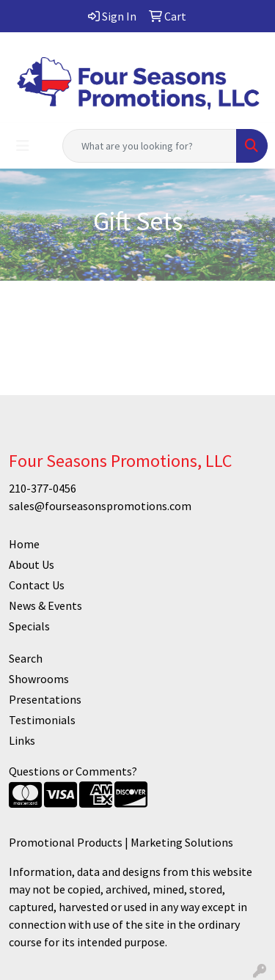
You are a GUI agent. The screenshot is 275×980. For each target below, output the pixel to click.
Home (24, 544)
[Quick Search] (150, 146)
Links (22, 740)
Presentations (45, 699)
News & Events (45, 605)
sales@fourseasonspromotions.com (100, 506)
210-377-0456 (43, 488)
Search (26, 658)
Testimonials (42, 720)
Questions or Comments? (73, 771)
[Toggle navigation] (23, 146)
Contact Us (37, 585)
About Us (32, 564)
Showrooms (39, 679)
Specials (29, 626)
